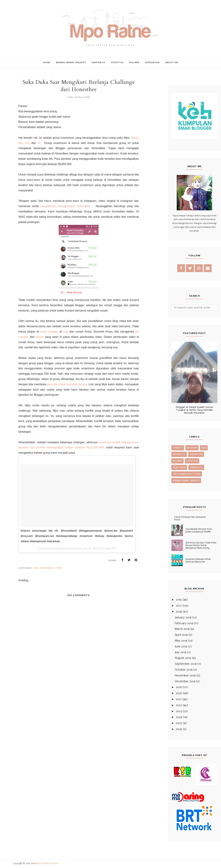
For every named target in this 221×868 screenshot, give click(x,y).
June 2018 (181, 647)
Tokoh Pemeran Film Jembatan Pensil (190, 518)
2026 (179, 729)
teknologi (196, 467)
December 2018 (185, 681)
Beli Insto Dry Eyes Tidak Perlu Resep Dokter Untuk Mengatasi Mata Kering (201, 545)
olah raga (179, 467)
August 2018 (183, 658)
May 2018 (181, 641)
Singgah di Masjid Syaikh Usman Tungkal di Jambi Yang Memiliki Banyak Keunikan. (194, 410)
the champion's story (48, 568)
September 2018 (186, 664)
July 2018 (181, 652)
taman (40, 337)
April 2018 (181, 635)
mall (65, 332)
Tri (38, 143)
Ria (21, 143)
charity (178, 448)
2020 (179, 693)
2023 (179, 711)
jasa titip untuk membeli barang (67, 384)
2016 (179, 600)
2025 (179, 723)
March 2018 (182, 629)
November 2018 (185, 676)
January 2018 (183, 618)
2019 (179, 687)
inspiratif (179, 454)
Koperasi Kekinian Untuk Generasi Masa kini (198, 560)
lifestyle (192, 461)
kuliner (177, 461)
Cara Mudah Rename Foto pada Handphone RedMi (199, 530)
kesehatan (196, 454)
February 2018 (184, 623)
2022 (179, 705)
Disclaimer (54, 864)
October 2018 (184, 670)
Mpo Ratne (41, 864)
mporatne (60, 548)
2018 (179, 612)
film (204, 448)
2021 (179, 699)
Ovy (27, 143)
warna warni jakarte (186, 481)
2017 (179, 606)
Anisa (135, 138)
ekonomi (192, 448)
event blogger (49, 332)
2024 (179, 717)
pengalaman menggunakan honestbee (65, 206)
